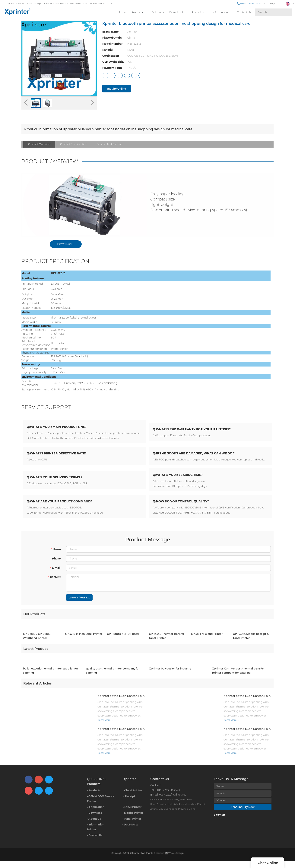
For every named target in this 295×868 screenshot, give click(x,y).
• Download (95, 820)
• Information (96, 831)
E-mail (55, 576)
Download (176, 11)
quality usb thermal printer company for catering (113, 682)
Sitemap (219, 822)
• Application (96, 814)
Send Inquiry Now (243, 814)
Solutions (158, 11)
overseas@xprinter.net (172, 802)
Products (137, 11)
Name (56, 557)
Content (54, 585)
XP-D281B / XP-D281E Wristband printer (37, 647)
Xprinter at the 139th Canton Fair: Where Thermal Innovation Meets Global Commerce (111, 706)
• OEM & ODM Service (101, 803)
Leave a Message (79, 605)
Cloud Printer (133, 797)
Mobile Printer (134, 820)
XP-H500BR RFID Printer (123, 645)
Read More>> (84, 731)
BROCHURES (66, 244)
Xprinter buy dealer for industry (170, 679)
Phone (56, 567)
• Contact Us (95, 842)
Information (220, 11)
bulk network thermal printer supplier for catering (51, 682)
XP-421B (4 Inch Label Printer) (84, 645)
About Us (197, 11)
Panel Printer (132, 826)
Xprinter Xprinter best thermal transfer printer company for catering (238, 682)
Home (122, 11)
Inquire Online (117, 89)
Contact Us (244, 11)
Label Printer (133, 814)
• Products (94, 797)
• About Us (94, 826)
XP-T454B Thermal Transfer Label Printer (167, 647)
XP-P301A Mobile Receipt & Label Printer (251, 647)
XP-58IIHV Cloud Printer (207, 645)
